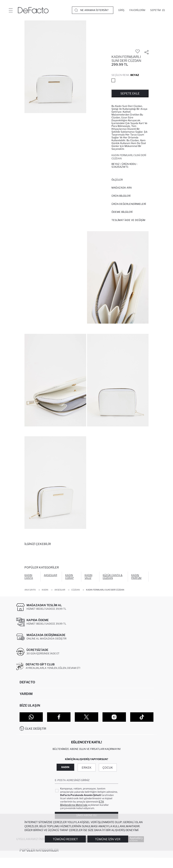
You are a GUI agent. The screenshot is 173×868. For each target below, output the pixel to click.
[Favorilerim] (137, 10)
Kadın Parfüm (136, 577)
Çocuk (108, 768)
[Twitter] (86, 717)
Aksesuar (50, 575)
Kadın (65, 767)
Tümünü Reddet (65, 839)
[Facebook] (59, 717)
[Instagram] (114, 717)
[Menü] (11, 10)
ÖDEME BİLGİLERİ (122, 212)
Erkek (87, 768)
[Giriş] (121, 10)
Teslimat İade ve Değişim (128, 220)
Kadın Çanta (29, 577)
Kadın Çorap (69, 577)
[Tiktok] (142, 717)
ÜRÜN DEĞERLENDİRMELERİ (129, 204)
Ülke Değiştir (36, 729)
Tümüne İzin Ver (108, 839)
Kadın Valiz (88, 577)
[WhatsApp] (31, 717)
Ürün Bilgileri (121, 196)
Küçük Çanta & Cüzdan (113, 577)
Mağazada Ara (122, 188)
